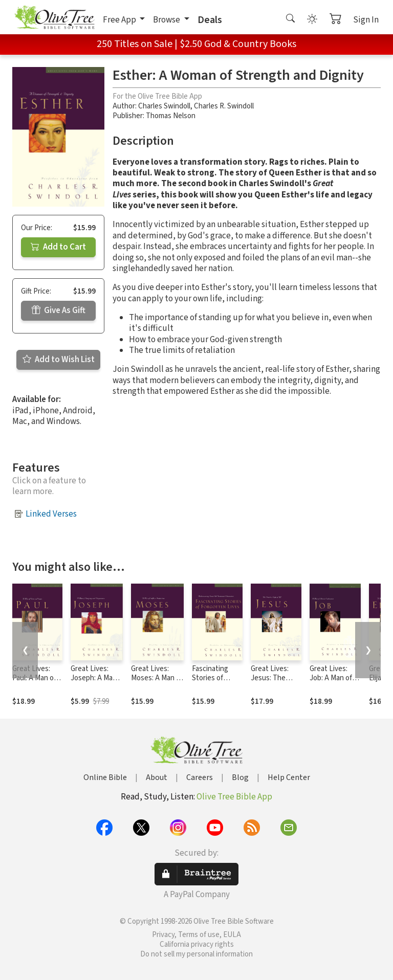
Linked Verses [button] (51, 514)
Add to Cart (58, 247)
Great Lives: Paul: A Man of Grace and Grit (35, 678)
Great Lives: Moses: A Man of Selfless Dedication (157, 683)
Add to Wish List (59, 360)
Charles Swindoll (164, 106)
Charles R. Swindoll (224, 106)
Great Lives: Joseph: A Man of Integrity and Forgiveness (95, 683)
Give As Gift (59, 310)
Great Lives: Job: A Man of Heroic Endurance (331, 683)
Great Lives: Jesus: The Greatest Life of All (272, 683)
